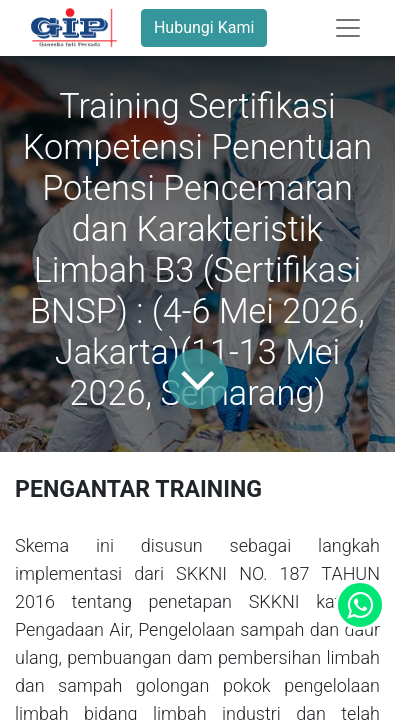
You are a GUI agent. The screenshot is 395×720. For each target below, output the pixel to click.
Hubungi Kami (204, 27)
